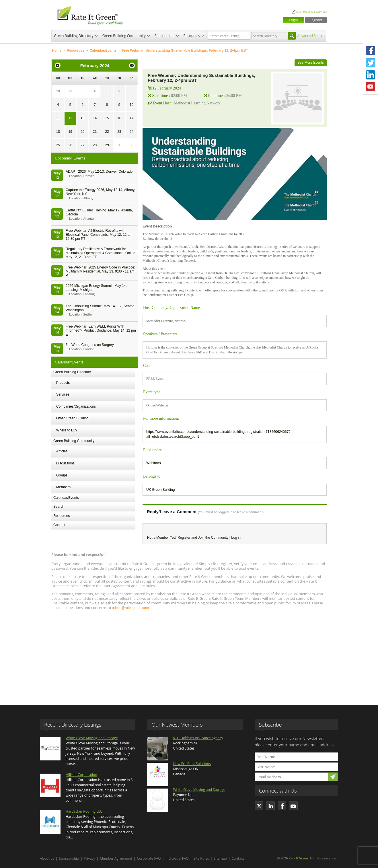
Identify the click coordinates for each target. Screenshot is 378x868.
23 (119, 132)
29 (70, 91)
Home (57, 50)
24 (131, 132)
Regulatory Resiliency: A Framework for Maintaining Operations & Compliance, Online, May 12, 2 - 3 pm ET (101, 253)
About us (47, 858)
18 (58, 132)
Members (63, 487)
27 (82, 145)
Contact (59, 525)
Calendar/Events (103, 50)
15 (107, 118)
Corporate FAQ (149, 858)
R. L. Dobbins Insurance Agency (198, 738)
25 (58, 145)
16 (119, 118)
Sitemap (220, 858)
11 (58, 118)
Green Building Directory (74, 36)
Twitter (371, 63)
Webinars (153, 463)
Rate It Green (298, 858)
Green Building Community (124, 36)
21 (95, 132)
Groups (62, 475)
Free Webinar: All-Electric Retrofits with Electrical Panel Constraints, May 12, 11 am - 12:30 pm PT (100, 235)
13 (82, 118)
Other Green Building (72, 418)
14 (95, 118)
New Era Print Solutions (192, 764)
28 (58, 91)
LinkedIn (371, 75)
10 (131, 105)
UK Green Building (160, 490)
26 (70, 145)
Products (63, 383)
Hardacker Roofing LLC (84, 811)
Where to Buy (67, 430)
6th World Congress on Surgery (90, 345)
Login (293, 20)
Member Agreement (116, 858)
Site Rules (201, 858)
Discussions (65, 463)
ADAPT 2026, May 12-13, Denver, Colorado (99, 172)
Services (63, 394)
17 (131, 118)
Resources (192, 36)
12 (70, 118)
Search (59, 507)
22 (107, 132)
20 (82, 132)
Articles (62, 451)
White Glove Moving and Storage (92, 738)
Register (316, 20)
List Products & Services (311, 12)
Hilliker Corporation (81, 775)
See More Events (311, 63)
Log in (236, 538)
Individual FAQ (177, 858)
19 (70, 132)
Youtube (371, 87)
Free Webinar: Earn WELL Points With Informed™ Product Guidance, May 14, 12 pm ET (101, 330)
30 (82, 91)
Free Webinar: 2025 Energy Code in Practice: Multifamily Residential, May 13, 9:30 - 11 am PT (100, 271)
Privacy (89, 858)
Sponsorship (165, 36)
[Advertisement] (189, 655)
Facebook (371, 51)
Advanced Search (311, 36)
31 (95, 91)
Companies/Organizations (76, 406)
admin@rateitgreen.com (130, 608)
